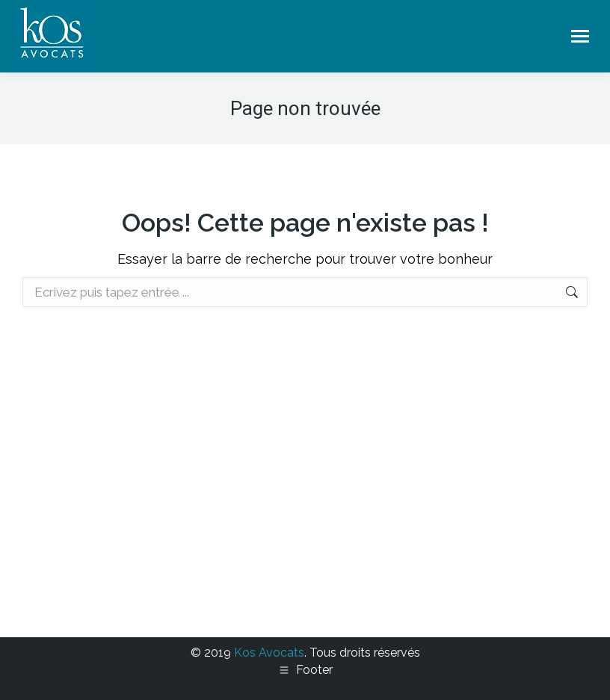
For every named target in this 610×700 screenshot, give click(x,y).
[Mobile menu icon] (580, 36)
